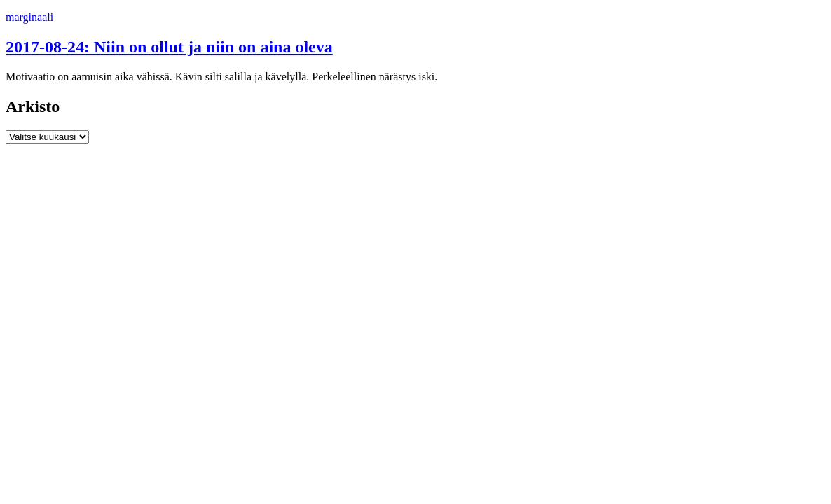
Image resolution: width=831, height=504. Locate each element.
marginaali (29, 17)
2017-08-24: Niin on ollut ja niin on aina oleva (169, 47)
